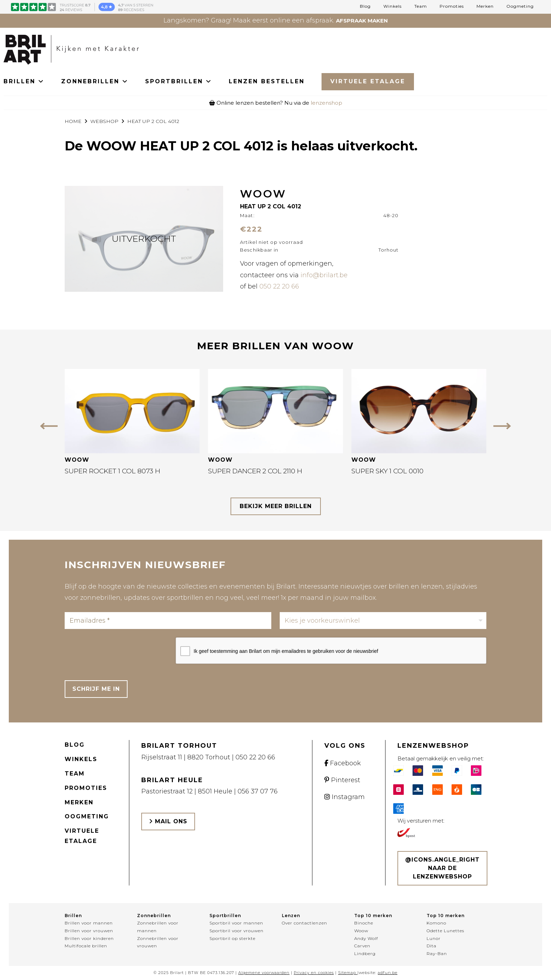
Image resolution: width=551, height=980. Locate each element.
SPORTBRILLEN (179, 81)
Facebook (343, 763)
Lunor (434, 938)
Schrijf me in (96, 689)
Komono (436, 923)
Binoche (364, 923)
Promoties (452, 6)
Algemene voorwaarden (264, 973)
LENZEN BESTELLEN (267, 81)
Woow (361, 931)
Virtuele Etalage (368, 81)
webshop (104, 121)
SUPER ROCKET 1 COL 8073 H (112, 471)
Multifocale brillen (86, 946)
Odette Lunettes (445, 931)
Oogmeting (520, 6)
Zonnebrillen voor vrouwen (158, 942)
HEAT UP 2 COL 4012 (153, 121)
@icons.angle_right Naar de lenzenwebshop (442, 868)
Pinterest (342, 780)
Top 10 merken (373, 916)
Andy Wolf (366, 938)
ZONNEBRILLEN (95, 81)
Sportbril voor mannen (236, 923)
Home (73, 121)
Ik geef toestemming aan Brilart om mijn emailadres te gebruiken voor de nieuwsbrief (286, 651)
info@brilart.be (324, 275)
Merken (485, 6)
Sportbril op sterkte (232, 938)
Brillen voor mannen (89, 923)
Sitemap (347, 973)
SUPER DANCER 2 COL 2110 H (255, 471)
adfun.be (388, 973)
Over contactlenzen (304, 923)
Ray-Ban (437, 953)
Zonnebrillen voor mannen (158, 927)
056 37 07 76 (258, 791)
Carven (362, 946)
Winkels (393, 6)
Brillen (73, 916)
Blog (365, 6)
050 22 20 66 (279, 286)
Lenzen (291, 916)
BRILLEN (24, 81)
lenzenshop (326, 103)
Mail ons (168, 821)
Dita (432, 946)
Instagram (345, 797)
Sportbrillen (225, 916)
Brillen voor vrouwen (89, 931)
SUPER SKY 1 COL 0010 (387, 471)
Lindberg (365, 953)
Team (421, 6)
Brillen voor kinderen (89, 938)
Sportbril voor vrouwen (236, 931)
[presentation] (118, 651)
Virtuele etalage (82, 836)
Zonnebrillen (154, 916)
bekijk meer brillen (276, 506)
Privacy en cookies (314, 973)
